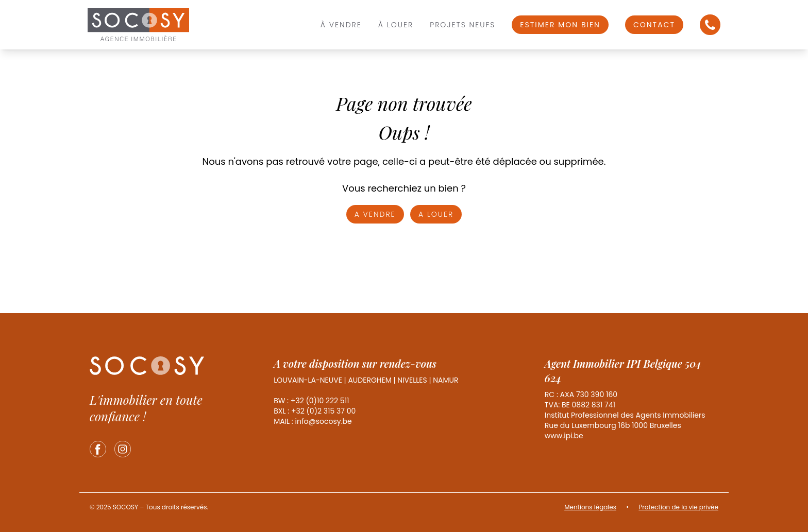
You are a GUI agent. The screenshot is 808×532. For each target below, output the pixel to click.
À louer (396, 25)
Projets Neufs (462, 25)
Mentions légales (590, 507)
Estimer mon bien (560, 25)
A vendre (375, 214)
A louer (436, 214)
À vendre (341, 25)
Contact (654, 25)
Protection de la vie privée (678, 507)
